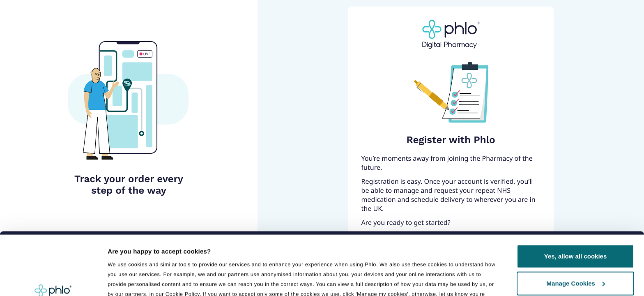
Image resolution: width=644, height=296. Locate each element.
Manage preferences (139, 257)
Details (118, 280)
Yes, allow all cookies (576, 200)
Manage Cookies (576, 226)
